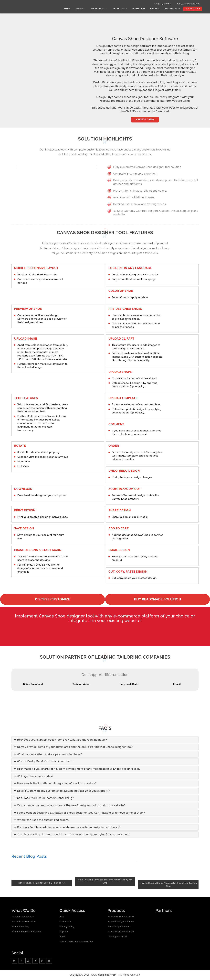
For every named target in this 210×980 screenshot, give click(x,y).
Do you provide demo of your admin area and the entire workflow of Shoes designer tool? (74, 747)
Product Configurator (23, 917)
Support (64, 932)
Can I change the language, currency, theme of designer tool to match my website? (70, 806)
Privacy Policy (67, 927)
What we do (101, 9)
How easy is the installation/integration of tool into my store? (55, 784)
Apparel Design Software (121, 922)
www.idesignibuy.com (104, 975)
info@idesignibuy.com (187, 4)
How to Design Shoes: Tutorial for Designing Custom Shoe (168, 885)
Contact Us (65, 922)
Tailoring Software (117, 937)
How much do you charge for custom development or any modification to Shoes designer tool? (77, 769)
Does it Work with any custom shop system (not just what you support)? (62, 791)
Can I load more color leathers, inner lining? (44, 798)
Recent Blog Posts (29, 857)
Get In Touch (192, 9)
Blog (62, 917)
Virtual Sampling (20, 927)
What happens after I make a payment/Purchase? (48, 755)
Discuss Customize (53, 600)
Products (121, 9)
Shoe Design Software (119, 927)
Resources (173, 9)
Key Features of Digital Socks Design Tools (42, 883)
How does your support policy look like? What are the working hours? (61, 740)
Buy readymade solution (157, 600)
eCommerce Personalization (26, 932)
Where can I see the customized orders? (42, 820)
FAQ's (63, 937)
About (83, 9)
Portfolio (140, 9)
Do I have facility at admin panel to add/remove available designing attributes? (67, 828)
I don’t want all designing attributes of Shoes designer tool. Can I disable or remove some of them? (79, 813)
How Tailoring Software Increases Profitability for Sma (105, 882)
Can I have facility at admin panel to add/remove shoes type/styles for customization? (72, 835)
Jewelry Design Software (121, 932)
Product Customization (24, 922)
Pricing (155, 9)
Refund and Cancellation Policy (76, 942)
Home (69, 9)
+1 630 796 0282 (161, 4)
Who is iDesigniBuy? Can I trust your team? (43, 762)
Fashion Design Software (121, 917)
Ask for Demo (145, 120)
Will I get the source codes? (34, 776)
